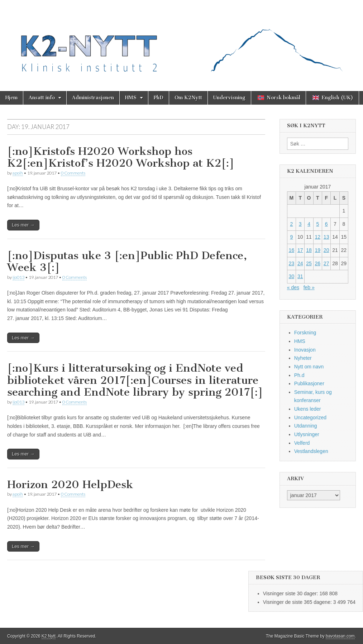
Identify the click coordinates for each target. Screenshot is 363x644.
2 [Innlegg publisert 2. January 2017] (292, 224)
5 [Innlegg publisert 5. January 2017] (317, 224)
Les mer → (23, 225)
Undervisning (229, 98)
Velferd (302, 443)
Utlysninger (307, 434)
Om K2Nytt (188, 98)
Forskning (305, 333)
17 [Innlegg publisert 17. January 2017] (300, 250)
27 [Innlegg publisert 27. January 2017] (326, 263)
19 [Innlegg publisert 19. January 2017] (318, 250)
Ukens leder (308, 409)
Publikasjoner (309, 383)
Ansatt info (42, 98)
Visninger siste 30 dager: (291, 593)
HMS (131, 98)
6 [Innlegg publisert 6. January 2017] (326, 224)
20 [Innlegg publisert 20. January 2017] (326, 250)
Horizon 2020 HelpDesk (70, 485)
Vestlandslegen (311, 451)
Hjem (11, 98)
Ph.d (299, 375)
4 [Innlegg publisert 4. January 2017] (309, 224)
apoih (18, 173)
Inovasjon (305, 350)
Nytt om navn (309, 367)
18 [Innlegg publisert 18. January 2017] (309, 250)
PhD (159, 98)
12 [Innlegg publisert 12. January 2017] (318, 237)
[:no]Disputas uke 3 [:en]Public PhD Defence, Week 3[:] (127, 262)
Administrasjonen (93, 98)
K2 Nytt (49, 636)
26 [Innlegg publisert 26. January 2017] (318, 263)
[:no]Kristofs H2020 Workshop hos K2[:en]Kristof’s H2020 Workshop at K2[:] (121, 157)
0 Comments (73, 173)
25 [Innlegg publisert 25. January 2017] (309, 263)
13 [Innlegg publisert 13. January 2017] (326, 237)
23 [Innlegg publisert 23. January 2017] (292, 263)
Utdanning (306, 426)
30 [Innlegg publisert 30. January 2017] (292, 276)
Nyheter (303, 358)
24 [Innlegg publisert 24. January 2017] (300, 263)
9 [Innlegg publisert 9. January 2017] (292, 237)
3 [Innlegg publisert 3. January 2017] (300, 224)
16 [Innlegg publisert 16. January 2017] (292, 250)
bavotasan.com (340, 636)
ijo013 (18, 277)
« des (293, 287)
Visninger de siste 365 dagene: (298, 602)
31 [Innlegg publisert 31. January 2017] (300, 276)
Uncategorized (310, 418)
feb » (309, 287)
